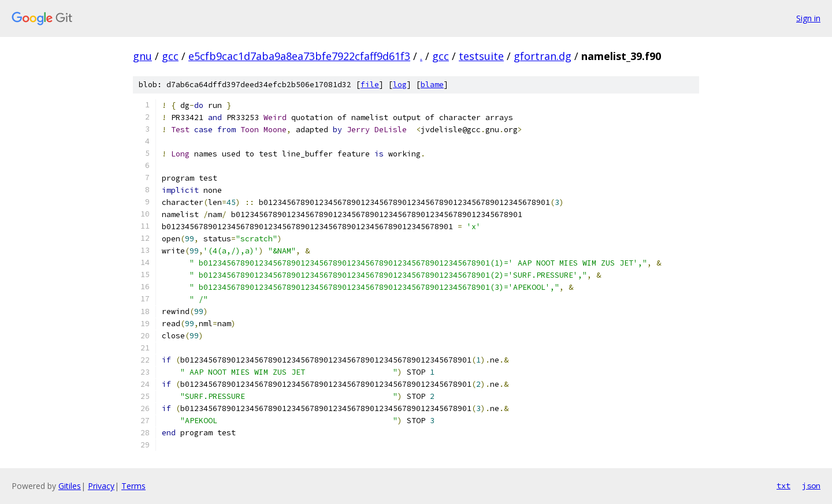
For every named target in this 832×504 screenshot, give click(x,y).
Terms (133, 486)
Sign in (808, 18)
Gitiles (70, 486)
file (370, 85)
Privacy (101, 486)
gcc (170, 56)
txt (783, 486)
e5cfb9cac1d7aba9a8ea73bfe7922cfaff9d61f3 (299, 56)
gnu (142, 56)
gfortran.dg (543, 56)
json (811, 486)
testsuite (481, 56)
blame (432, 85)
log (400, 85)
